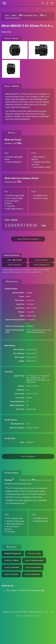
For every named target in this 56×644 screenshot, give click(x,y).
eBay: (14, 260)
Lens (7, 15)
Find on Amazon (42, 260)
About (46, 612)
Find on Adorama (14, 265)
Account (36, 616)
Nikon (14, 15)
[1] (13, 479)
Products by (11, 560)
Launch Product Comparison (28, 239)
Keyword (34, 560)
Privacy (19, 616)
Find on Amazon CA (42, 265)
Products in (34, 553)
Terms (52, 612)
